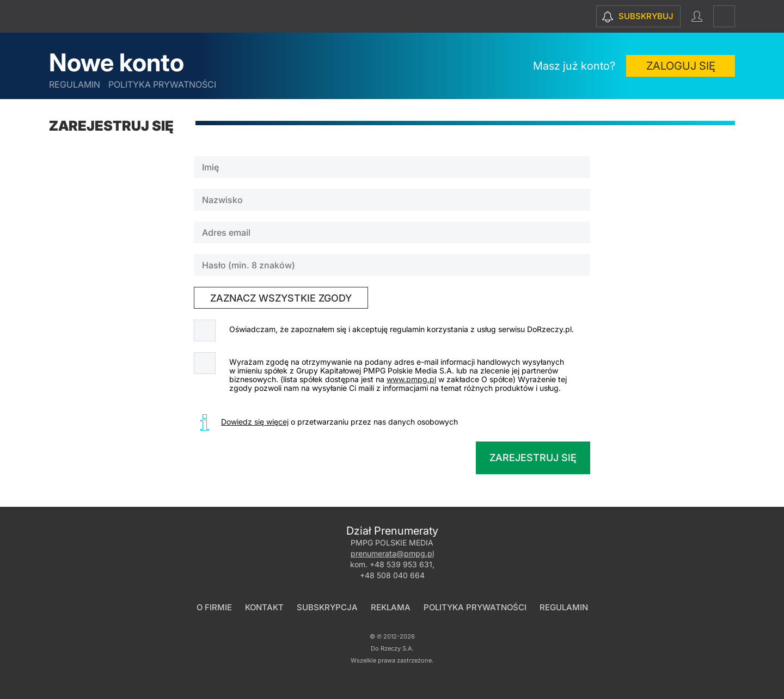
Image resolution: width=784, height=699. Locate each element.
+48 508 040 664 (392, 575)
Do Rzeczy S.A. (392, 648)
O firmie (214, 607)
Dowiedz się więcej (255, 422)
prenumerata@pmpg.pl (392, 553)
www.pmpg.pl (411, 379)
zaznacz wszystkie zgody (281, 298)
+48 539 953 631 (401, 564)
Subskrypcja (327, 607)
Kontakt (264, 607)
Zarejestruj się (533, 458)
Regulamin (75, 84)
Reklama (391, 607)
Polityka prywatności (162, 84)
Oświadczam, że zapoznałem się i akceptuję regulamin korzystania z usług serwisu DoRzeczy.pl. (402, 329)
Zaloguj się (681, 66)
